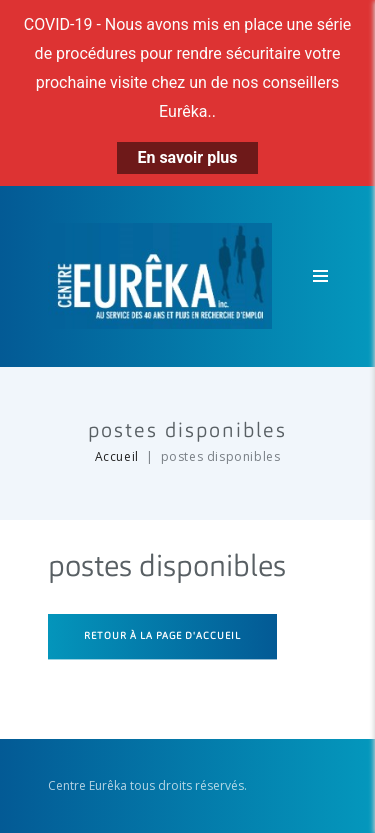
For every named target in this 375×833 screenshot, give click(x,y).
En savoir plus (187, 157)
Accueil (117, 456)
